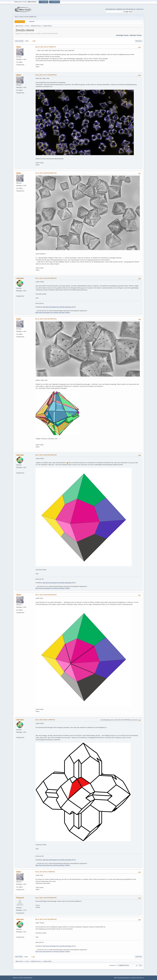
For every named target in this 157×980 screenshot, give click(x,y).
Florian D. (20, 898)
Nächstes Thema (136, 35)
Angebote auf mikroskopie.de (126, 9)
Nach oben (19, 957)
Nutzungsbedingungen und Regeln (127, 978)
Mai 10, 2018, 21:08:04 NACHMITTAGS (46, 319)
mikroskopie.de (110, 9)
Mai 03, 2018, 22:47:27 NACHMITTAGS (46, 75)
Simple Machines (28, 978)
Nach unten (19, 41)
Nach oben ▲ (140, 978)
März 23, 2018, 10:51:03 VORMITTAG (46, 47)
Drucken (139, 41)
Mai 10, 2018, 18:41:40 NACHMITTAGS (46, 278)
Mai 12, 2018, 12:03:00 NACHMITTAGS (46, 898)
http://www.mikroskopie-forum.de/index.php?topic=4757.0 (59, 307)
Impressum (140, 9)
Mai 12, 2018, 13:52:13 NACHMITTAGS (46, 919)
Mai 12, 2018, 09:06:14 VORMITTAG (45, 720)
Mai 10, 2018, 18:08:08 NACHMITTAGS (46, 173)
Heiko (19, 47)
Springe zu (113, 965)
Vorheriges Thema (122, 35)
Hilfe (115, 978)
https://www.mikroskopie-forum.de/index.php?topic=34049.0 (53, 313)
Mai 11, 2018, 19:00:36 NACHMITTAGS (46, 455)
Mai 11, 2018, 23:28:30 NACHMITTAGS (46, 595)
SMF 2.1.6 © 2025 (18, 978)
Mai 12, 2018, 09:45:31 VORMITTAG (45, 872)
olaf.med (20, 278)
